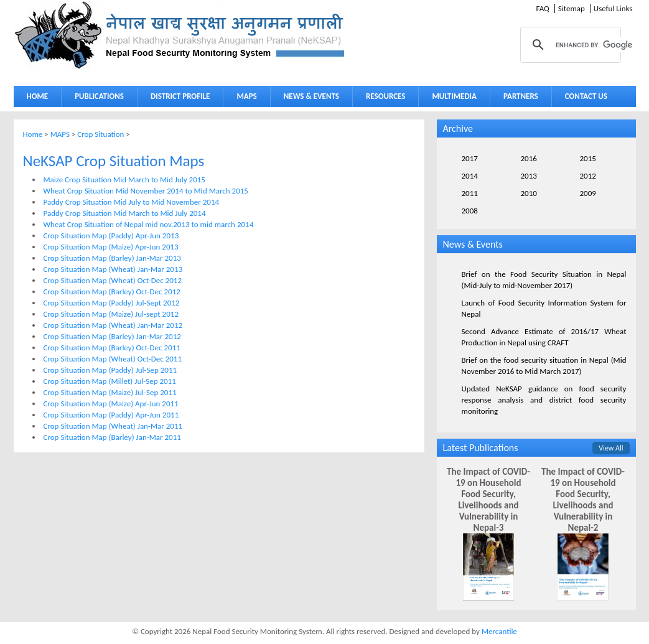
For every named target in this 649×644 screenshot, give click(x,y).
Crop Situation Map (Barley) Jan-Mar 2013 (112, 258)
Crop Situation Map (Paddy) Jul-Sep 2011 (110, 370)
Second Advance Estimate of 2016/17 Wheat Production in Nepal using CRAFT (544, 337)
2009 (588, 193)
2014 (470, 176)
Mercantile (499, 631)
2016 (529, 158)
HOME (38, 96)
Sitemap (572, 8)
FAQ (542, 8)
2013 (529, 176)
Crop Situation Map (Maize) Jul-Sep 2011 (110, 392)
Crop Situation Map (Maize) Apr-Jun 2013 (111, 247)
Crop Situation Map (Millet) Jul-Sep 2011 (110, 381)
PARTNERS (521, 96)
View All (611, 448)
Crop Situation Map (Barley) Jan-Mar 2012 (112, 336)
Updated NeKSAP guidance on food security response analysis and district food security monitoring (544, 400)
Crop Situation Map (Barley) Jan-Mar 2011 (112, 437)
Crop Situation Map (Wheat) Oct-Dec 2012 (113, 280)
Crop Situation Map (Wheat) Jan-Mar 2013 (113, 269)
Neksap (180, 35)
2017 (470, 158)
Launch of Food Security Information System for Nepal (544, 308)
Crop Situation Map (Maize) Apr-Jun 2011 (111, 404)
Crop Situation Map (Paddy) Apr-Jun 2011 (111, 415)
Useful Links (613, 8)
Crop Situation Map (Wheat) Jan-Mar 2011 (113, 426)
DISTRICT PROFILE (177, 99)
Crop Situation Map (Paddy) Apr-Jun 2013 (111, 236)
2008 (470, 211)
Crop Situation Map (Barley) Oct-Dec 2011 (112, 348)
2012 (588, 176)
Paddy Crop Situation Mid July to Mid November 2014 (132, 202)
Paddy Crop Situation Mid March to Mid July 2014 (125, 213)
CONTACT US (586, 96)
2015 (588, 158)
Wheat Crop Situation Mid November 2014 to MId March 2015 (146, 191)
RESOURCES (383, 99)
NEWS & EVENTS (311, 96)
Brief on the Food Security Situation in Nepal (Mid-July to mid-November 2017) (544, 280)
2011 (470, 193)
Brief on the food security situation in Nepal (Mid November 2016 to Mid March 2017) (544, 366)
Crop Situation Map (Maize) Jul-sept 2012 (111, 314)
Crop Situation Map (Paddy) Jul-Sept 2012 (112, 303)
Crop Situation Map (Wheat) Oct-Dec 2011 (113, 359)
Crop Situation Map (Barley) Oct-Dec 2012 (112, 292)
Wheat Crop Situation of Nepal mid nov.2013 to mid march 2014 (149, 224)
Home (33, 134)
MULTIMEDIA (451, 99)
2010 (529, 193)
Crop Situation (100, 134)
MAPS (244, 99)
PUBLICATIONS (96, 99)
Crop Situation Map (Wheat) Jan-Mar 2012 (113, 325)
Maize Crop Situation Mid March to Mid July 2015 (124, 180)
